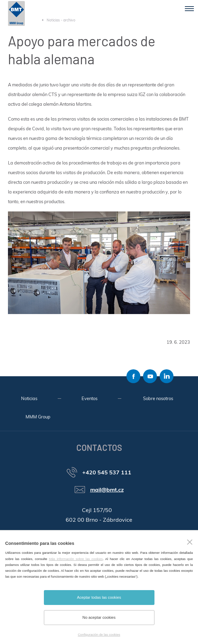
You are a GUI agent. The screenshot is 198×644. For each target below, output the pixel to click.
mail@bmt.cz (107, 490)
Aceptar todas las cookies (99, 597)
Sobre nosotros (158, 398)
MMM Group (38, 417)
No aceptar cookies (99, 617)
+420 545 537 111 (107, 472)
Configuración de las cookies (99, 634)
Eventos (89, 398)
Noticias (29, 398)
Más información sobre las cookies (76, 559)
